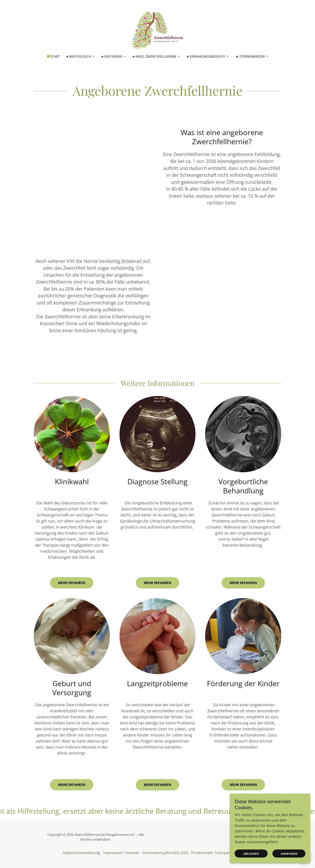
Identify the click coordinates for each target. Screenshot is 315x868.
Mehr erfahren (72, 583)
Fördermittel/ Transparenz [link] (213, 853)
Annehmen (289, 854)
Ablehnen (251, 854)
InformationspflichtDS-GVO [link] (165, 853)
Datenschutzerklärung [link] (82, 853)
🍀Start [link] (53, 57)
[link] (157, 30)
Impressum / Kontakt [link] (121, 853)
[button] (81, 57)
